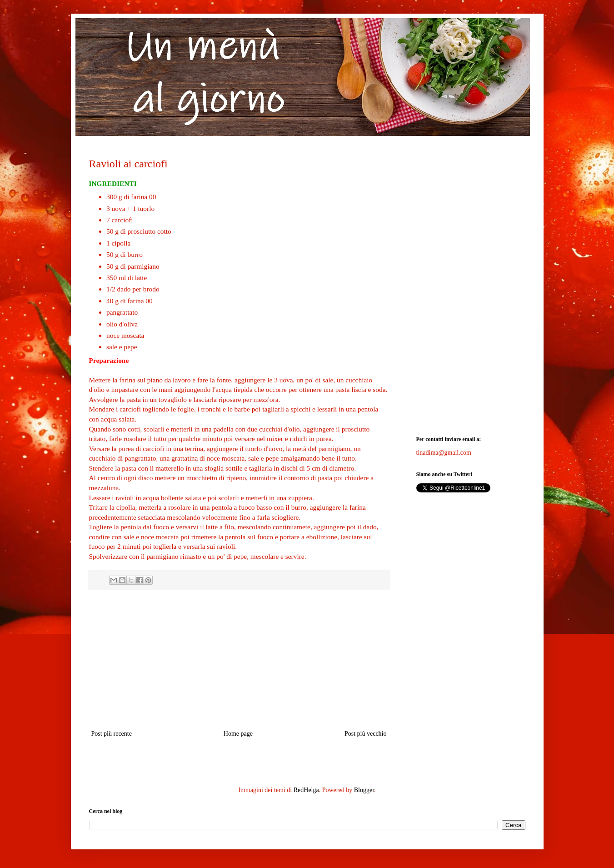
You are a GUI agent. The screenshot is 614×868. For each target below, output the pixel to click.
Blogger (364, 790)
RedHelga (306, 790)
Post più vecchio (366, 734)
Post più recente (112, 734)
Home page (238, 734)
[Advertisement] (239, 660)
